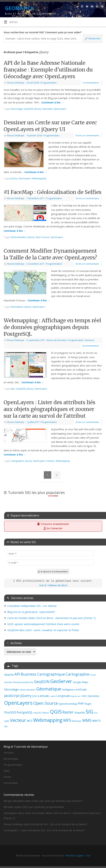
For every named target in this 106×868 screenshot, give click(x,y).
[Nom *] (51, 553)
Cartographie (17, 461)
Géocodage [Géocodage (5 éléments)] (11, 689)
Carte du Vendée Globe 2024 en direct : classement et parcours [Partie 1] (51, 618)
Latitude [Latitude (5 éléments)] (43, 696)
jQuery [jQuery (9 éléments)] (26, 696)
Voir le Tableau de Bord (53, 585)
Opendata (47, 109)
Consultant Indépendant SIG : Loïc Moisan (32, 606)
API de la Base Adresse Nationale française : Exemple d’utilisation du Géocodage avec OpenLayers (48, 70)
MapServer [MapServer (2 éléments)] (76, 696)
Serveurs (90, 340)
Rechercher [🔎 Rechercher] (93, 39)
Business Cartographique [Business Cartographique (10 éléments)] (43, 674)
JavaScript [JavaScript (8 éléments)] (12, 696)
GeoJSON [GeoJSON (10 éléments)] (42, 682)
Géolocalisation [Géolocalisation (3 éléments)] (27, 690)
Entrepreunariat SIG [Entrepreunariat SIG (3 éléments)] (23, 682)
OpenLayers (60, 109)
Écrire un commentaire (87, 135)
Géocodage (16, 109)
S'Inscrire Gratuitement (53, 524)
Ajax (13, 389)
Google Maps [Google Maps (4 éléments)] (81, 682)
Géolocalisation (18, 237)
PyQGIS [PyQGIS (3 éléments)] (37, 713)
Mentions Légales (75, 856)
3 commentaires (91, 83)
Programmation (49, 83)
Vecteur (51, 461)
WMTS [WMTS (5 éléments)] (96, 721)
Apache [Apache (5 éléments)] (9, 675)
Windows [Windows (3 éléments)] (77, 721)
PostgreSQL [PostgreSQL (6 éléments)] (25, 712)
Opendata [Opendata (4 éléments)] (93, 696)
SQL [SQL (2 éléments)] (96, 713)
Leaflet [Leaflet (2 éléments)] (53, 696)
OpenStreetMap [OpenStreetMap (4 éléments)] (68, 704)
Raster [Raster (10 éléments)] (68, 712)
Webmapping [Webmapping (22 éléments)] (48, 720)
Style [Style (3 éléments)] (7, 721)
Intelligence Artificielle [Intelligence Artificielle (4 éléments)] (74, 689)
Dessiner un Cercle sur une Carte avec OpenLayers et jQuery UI (50, 126)
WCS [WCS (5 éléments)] (30, 721)
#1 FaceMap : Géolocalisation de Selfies (53, 192)
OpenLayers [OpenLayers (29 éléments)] (18, 703)
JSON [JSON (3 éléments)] (35, 696)
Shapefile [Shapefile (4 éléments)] (80, 712)
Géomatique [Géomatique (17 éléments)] (49, 689)
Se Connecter (53, 528)
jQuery (38, 109)
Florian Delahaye (16, 83)
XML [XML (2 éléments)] (6, 727)
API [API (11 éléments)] (17, 674)
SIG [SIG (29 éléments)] (90, 712)
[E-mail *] (51, 563)
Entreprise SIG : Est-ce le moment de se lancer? (59, 824)
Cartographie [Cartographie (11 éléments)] (78, 674)
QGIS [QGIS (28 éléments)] (56, 712)
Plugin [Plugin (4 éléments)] (88, 704)
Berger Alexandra (14, 801)
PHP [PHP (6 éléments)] (81, 703)
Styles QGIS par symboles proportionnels (39, 807)
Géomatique (17, 307)
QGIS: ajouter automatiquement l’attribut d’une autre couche (43, 624)
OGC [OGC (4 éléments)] (84, 696)
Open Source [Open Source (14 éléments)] (46, 703)
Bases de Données (57, 340)
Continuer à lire (53, 102)
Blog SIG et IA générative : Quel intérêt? (31, 612)
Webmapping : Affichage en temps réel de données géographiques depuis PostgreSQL (52, 327)
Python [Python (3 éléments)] (46, 713)
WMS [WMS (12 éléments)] (87, 720)
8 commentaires (91, 346)
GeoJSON (28, 109)
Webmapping (39, 178)
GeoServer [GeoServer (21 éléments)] (61, 681)
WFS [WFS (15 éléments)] (67, 720)
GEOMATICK (19, 8)
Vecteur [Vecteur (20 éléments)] (18, 720)
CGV (88, 856)
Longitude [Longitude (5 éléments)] (63, 696)
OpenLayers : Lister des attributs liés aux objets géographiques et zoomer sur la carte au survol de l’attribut (50, 409)
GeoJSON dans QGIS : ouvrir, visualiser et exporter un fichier (43, 630)
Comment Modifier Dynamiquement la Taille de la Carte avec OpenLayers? (50, 254)
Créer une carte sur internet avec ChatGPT (57, 801)
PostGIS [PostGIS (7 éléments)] (10, 712)
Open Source (42, 237)
